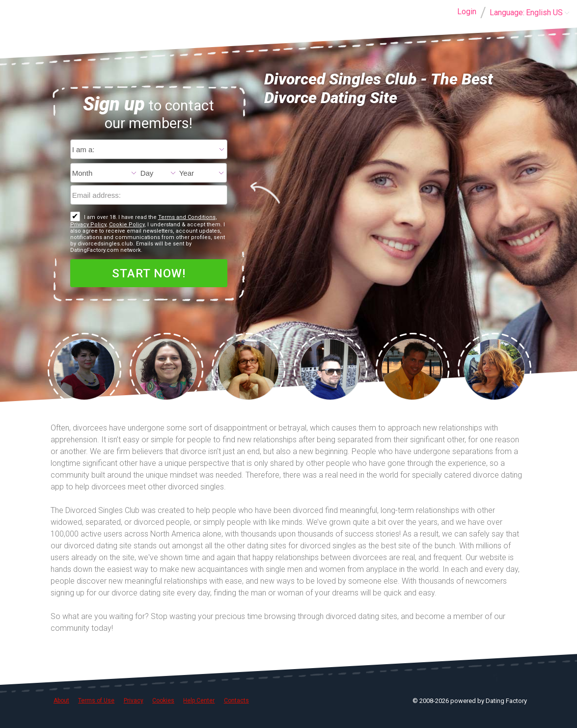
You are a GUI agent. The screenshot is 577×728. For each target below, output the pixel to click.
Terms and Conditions (187, 217)
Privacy (134, 701)
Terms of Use (96, 701)
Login (467, 12)
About (61, 701)
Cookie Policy (127, 225)
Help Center (199, 701)
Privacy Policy (88, 225)
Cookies (163, 701)
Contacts (236, 701)
